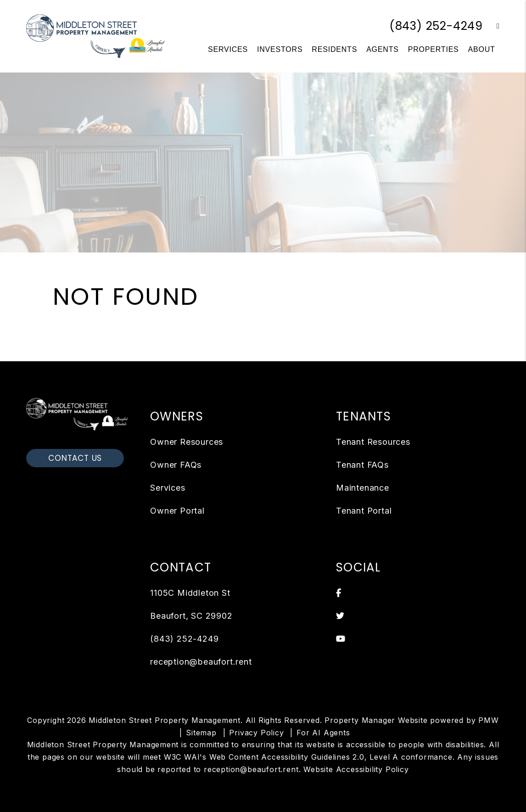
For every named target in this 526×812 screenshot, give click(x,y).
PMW (488, 720)
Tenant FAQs (362, 465)
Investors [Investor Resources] (280, 49)
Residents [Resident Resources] (334, 49)
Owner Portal (177, 511)
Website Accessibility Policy (356, 769)
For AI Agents (323, 733)
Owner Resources (187, 442)
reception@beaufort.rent (201, 662)
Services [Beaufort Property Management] (228, 49)
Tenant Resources (373, 442)
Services (168, 488)
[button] (491, 26)
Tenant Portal (364, 511)
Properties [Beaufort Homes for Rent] (434, 49)
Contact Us (75, 458)
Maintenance (363, 488)
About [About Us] (482, 49)
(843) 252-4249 (436, 26)
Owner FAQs (176, 465)
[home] (95, 36)
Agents (383, 49)
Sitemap (201, 733)
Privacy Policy (256, 733)
